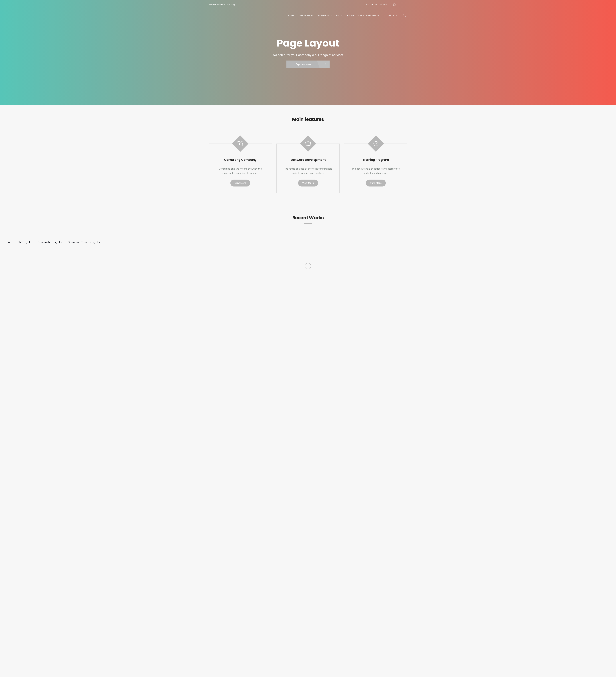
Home (291, 15)
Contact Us (391, 15)
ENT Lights (24, 242)
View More (240, 183)
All (10, 242)
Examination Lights (329, 15)
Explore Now (303, 64)
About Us (305, 15)
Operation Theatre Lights (362, 15)
